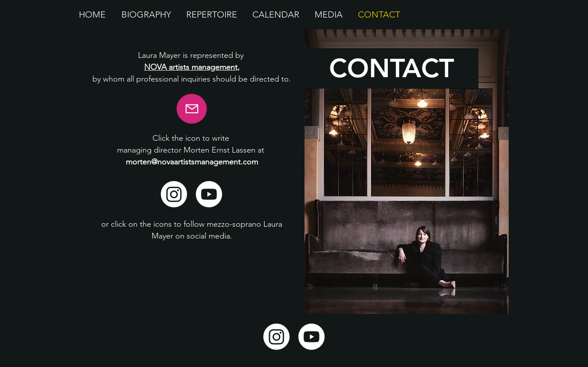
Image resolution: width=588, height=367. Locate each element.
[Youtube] (209, 194)
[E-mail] (192, 109)
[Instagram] (174, 194)
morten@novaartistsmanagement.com (192, 162)
